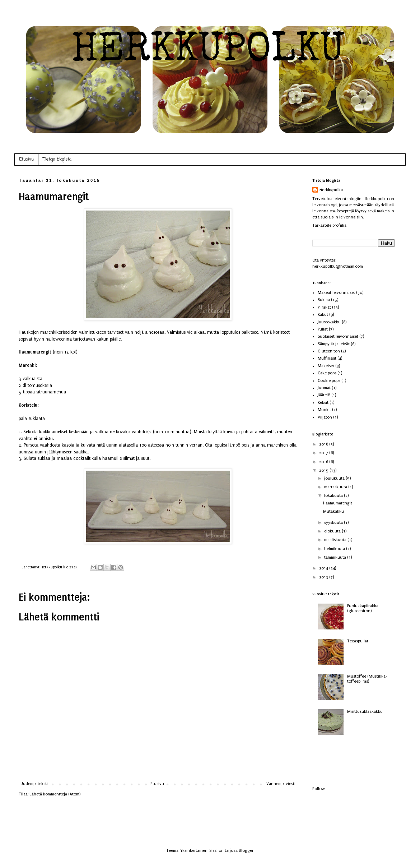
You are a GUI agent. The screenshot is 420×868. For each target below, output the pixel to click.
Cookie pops (329, 381)
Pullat (323, 329)
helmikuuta (335, 549)
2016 (324, 462)
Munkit (324, 410)
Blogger (246, 851)
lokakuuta (334, 496)
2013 (324, 577)
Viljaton (325, 417)
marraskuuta (336, 487)
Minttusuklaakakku (365, 712)
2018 (324, 444)
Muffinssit (327, 358)
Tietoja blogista (57, 160)
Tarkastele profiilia (329, 225)
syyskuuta (334, 523)
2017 (324, 453)
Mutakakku (333, 511)
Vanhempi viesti (281, 784)
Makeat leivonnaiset (336, 293)
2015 (324, 470)
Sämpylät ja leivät (334, 344)
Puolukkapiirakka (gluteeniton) (363, 608)
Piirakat (324, 307)
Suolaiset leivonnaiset (338, 336)
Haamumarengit (338, 503)
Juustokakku (329, 322)
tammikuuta (336, 557)
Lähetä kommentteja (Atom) (55, 794)
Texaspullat (358, 641)
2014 (324, 568)
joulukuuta (335, 478)
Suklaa (324, 300)
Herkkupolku (331, 190)
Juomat (324, 388)
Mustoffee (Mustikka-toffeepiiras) (367, 679)
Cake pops (327, 373)
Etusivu (26, 160)
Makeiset (326, 366)
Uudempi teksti (34, 784)
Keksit (323, 403)
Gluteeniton (329, 351)
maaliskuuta (336, 540)
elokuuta (333, 531)
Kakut (323, 315)
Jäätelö (324, 395)
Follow (319, 789)
